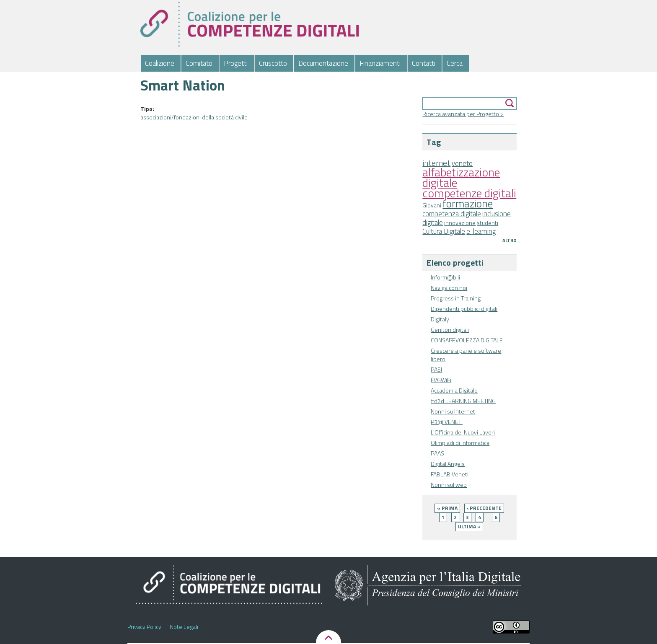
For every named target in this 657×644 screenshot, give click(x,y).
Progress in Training (456, 298)
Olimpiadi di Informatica (460, 443)
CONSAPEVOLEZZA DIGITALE (467, 340)
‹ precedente (484, 508)
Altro (510, 241)
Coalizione (160, 63)
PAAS (437, 453)
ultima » (469, 526)
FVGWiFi (441, 380)
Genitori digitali (450, 330)
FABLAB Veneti (450, 474)
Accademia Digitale (454, 390)
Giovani (432, 205)
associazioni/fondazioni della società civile (194, 117)
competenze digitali (469, 193)
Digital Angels (448, 464)
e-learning (481, 231)
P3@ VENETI (447, 422)
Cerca (455, 63)
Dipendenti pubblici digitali (464, 309)
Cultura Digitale (444, 231)
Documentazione (323, 63)
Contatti (424, 63)
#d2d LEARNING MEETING (463, 401)
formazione (468, 203)
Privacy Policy (144, 627)
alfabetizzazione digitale (461, 177)
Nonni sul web (449, 485)
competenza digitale (452, 214)
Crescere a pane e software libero (466, 355)
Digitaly (440, 319)
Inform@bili (445, 277)
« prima (447, 508)
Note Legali (184, 627)
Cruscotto (273, 63)
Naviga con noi (449, 288)
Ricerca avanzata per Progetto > (463, 114)
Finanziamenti (380, 63)
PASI (436, 369)
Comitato (199, 63)
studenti (488, 223)
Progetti (236, 63)
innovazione (460, 223)
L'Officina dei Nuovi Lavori (463, 432)
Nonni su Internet (453, 411)
